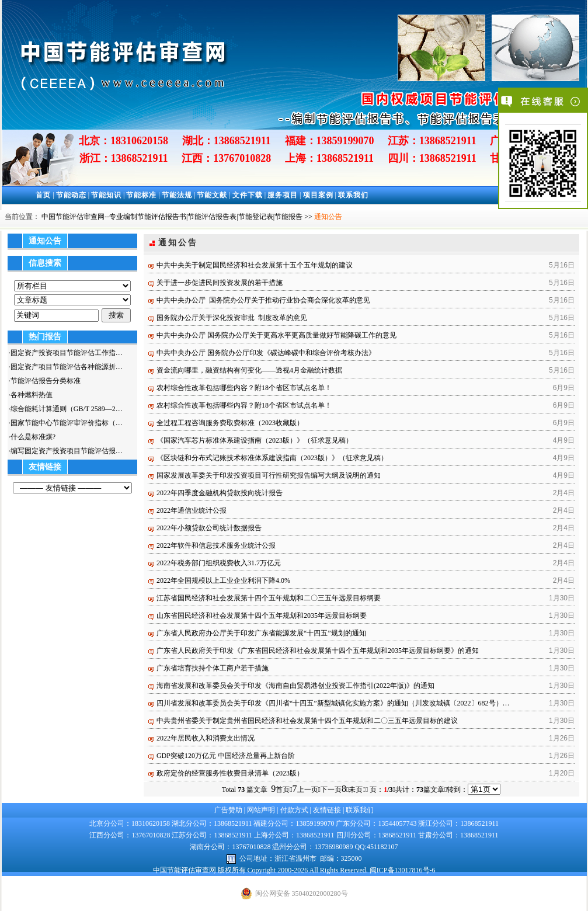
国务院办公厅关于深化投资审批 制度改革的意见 (232, 318)
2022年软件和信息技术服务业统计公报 (216, 545)
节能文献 (212, 195)
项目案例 (318, 195)
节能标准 (141, 195)
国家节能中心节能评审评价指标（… (67, 423)
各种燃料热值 (32, 395)
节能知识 (106, 195)
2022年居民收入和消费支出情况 (206, 738)
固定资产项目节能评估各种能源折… (67, 367)
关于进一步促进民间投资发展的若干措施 (220, 283)
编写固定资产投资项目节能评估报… (67, 451)
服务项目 (283, 195)
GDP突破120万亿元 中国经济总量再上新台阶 (226, 756)
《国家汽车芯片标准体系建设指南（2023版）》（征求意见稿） (255, 440)
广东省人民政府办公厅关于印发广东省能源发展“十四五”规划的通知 (261, 633)
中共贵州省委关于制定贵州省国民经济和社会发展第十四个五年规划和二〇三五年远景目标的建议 (307, 721)
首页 (43, 195)
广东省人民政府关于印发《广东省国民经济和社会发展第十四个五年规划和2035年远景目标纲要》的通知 (318, 651)
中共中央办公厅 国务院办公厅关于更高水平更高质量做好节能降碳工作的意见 (276, 335)
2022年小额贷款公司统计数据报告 (209, 528)
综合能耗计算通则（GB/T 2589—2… (67, 409)
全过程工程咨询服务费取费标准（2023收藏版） (230, 423)
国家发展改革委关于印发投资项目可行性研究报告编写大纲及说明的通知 (269, 475)
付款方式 (294, 810)
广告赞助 (228, 810)
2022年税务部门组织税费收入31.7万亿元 (219, 563)
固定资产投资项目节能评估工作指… (67, 353)
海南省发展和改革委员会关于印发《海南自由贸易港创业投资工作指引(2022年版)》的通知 (295, 686)
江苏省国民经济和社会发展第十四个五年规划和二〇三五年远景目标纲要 (269, 598)
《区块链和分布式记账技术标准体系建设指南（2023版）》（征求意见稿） (272, 458)
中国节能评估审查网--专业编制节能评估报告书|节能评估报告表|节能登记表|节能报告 (172, 217)
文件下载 (248, 195)
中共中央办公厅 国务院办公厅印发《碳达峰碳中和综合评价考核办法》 (266, 353)
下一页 (333, 790)
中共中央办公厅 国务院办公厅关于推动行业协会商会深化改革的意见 (263, 300)
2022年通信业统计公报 (192, 510)
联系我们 (353, 195)
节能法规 (177, 195)
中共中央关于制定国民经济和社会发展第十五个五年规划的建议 (255, 265)
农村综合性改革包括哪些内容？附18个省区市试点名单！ (244, 388)
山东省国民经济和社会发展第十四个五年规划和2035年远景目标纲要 (262, 616)
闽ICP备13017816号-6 (403, 870)
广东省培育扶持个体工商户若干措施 (213, 668)
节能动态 (71, 195)
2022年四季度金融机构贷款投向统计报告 (220, 493)
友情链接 (327, 810)
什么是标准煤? (33, 437)
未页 (357, 790)
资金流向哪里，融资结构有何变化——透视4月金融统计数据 (249, 370)
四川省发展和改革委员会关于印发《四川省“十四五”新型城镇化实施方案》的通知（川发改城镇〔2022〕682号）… (333, 703)
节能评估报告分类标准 (46, 381)
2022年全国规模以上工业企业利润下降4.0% (223, 580)
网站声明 (261, 810)
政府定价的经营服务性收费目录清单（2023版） (230, 773)
